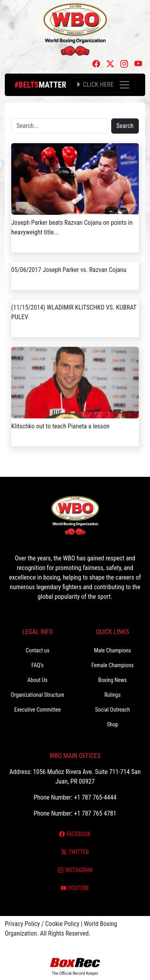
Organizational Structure (38, 695)
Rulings (113, 695)
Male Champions (113, 650)
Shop (112, 724)
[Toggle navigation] (103, 85)
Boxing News (112, 680)
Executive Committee (38, 710)
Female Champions (112, 665)
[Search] (60, 126)
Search (125, 126)
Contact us (38, 650)
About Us (38, 680)
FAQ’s (38, 665)
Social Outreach (113, 710)
